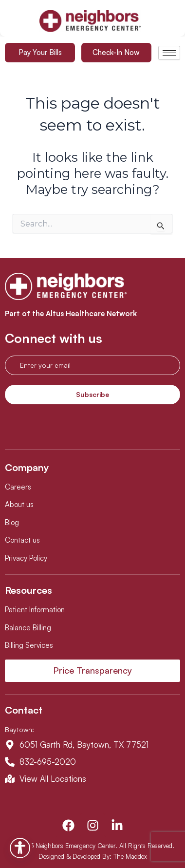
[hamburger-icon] (169, 53)
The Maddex (130, 856)
